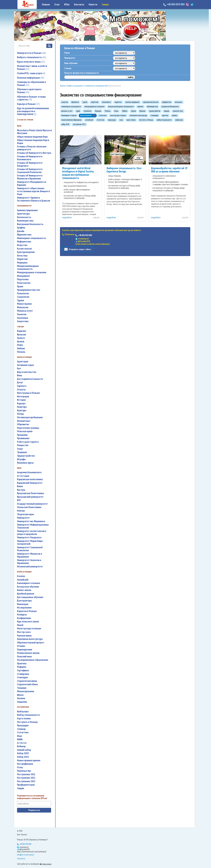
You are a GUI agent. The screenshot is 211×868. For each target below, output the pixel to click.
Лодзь (20, 345)
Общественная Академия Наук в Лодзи (33, 142)
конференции (24, 618)
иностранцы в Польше (28, 393)
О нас (57, 4)
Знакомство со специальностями (96, 86)
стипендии (22, 677)
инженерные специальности (31, 238)
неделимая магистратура (30, 639)
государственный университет (32, 504)
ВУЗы (67, 4)
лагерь (21, 414)
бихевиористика (25, 221)
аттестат (22, 743)
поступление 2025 (26, 781)
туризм (21, 300)
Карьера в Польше (28, 104)
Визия (20, 486)
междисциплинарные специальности (28, 268)
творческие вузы (25, 514)
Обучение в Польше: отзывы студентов (31, 98)
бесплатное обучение (28, 587)
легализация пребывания (30, 417)
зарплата (22, 386)
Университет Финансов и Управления (29, 555)
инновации (23, 604)
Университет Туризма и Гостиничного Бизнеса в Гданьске (34, 199)
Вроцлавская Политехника (30, 493)
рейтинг (21, 511)
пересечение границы (28, 428)
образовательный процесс (31, 643)
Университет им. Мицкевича (31, 521)
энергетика (23, 321)
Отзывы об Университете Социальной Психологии (30, 171)
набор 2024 (23, 757)
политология (24, 283)
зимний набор (24, 750)
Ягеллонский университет (30, 567)
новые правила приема (29, 760)
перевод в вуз (24, 771)
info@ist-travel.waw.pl (25, 855)
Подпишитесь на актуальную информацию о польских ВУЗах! (32, 797)
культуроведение (26, 252)
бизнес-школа (24, 590)
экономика (23, 318)
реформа (22, 667)
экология (22, 314)
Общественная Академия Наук (32, 137)
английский (23, 580)
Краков (21, 341)
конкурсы (22, 615)
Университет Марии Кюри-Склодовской (30, 543)
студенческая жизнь (27, 681)
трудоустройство (26, 456)
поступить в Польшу (27, 722)
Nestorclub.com (47, 864)
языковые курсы (25, 463)
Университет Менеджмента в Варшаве (32, 183)
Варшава (22, 331)
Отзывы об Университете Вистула (34, 153)
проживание (23, 438)
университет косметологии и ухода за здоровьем (32, 533)
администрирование (27, 210)
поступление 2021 (26, 774)
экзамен (21, 698)
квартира (22, 407)
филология (23, 307)
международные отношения (32, 272)
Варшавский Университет (30, 483)
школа (20, 695)
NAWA (20, 739)
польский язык (24, 657)
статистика (23, 732)
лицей (20, 625)
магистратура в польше (29, 629)
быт (19, 368)
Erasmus (21, 576)
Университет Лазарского (29, 537)
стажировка (23, 674)
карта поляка (24, 718)
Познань (21, 352)
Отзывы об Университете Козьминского (30, 158)
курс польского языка (28, 622)
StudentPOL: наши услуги (31, 73)
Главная (46, 4)
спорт (20, 449)
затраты (21, 390)
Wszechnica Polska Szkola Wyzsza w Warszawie (34, 132)
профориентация (26, 785)
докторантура (24, 601)
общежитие (23, 424)
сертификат (23, 670)
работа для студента (28, 442)
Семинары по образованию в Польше (31, 83)
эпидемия (22, 702)
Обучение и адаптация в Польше (29, 91)
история (21, 400)
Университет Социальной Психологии (30, 549)
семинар (21, 729)
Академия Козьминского (29, 472)
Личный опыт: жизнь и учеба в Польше (32, 67)
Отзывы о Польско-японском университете (32, 148)
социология (23, 297)
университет (23, 518)
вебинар (21, 746)
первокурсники (25, 650)
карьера (21, 403)
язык (19, 736)
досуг (20, 382)
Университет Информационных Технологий (33, 526)
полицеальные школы (28, 653)
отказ (20, 767)
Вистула (21, 490)
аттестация (23, 476)
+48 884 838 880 (174, 4)
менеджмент (24, 276)
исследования (24, 608)
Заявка (105, 4)
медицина (22, 263)
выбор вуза (23, 712)
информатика (24, 242)
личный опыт (24, 421)
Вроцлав (21, 335)
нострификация (25, 764)
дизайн (21, 231)
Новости (93, 4)
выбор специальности (28, 715)
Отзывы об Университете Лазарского (30, 164)
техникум (22, 688)
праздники (22, 435)
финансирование (26, 691)
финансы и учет (25, 311)
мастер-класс (24, 632)
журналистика (24, 235)
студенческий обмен (27, 684)
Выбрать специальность (32, 57)
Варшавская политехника (30, 479)
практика (22, 663)
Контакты (79, 4)
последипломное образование (33, 660)
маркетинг (22, 259)
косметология (24, 249)
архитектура (23, 214)
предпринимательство (29, 290)
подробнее (67, 217)
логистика (22, 256)
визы (20, 375)
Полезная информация (31, 78)
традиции (22, 452)
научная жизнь (24, 636)
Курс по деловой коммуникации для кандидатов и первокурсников (33, 111)
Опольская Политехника (29, 507)
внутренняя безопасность (30, 224)
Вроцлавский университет (30, 497)
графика (21, 228)
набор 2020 (23, 753)
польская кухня (25, 431)
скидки (21, 788)
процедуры (23, 725)
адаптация (23, 362)
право (20, 286)
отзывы (21, 646)
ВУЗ (19, 500)
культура (22, 410)
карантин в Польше (27, 611)
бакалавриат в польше (29, 583)
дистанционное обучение (30, 597)
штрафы (21, 459)
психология (23, 293)
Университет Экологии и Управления (29, 562)
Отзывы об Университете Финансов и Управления (30, 177)
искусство (22, 245)
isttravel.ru (21, 859)
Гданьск (21, 338)
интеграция (23, 396)
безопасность (24, 217)
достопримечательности (30, 379)
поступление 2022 (26, 778)
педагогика (23, 279)
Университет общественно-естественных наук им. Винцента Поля (33, 191)
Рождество (23, 445)
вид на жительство (27, 372)
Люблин (21, 348)
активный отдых (25, 365)
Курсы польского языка (31, 62)
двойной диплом (26, 594)
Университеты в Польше (31, 53)
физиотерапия (24, 304)
